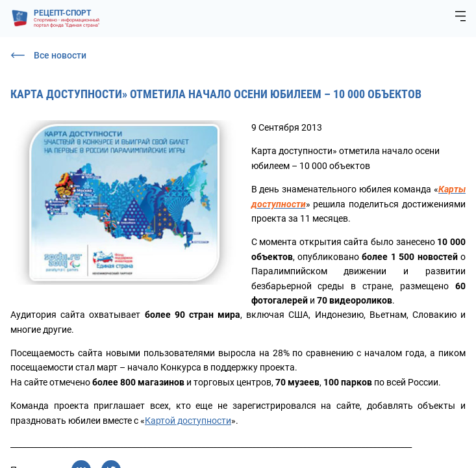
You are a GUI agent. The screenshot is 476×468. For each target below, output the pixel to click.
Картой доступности (188, 421)
